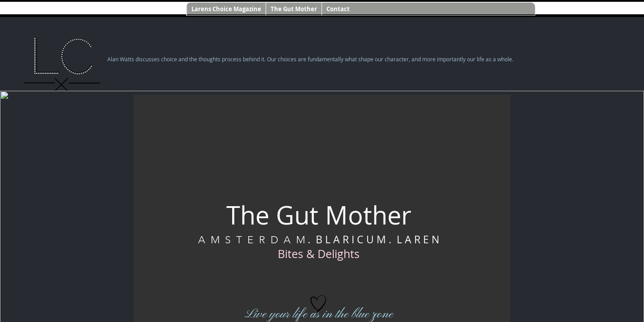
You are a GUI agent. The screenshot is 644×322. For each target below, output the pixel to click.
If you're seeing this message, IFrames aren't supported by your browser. (322, 161)
